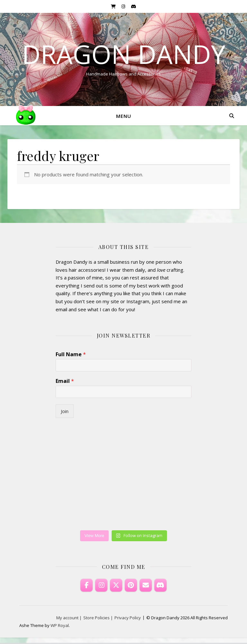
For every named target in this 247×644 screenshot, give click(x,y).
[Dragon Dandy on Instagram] (101, 585)
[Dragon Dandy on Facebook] (87, 585)
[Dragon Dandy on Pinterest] (131, 585)
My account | (69, 618)
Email (65, 381)
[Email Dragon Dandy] (146, 585)
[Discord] (160, 585)
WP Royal (60, 625)
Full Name (71, 354)
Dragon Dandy (124, 54)
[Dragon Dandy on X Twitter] (116, 585)
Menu (124, 116)
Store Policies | (98, 618)
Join (65, 411)
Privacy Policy (128, 618)
